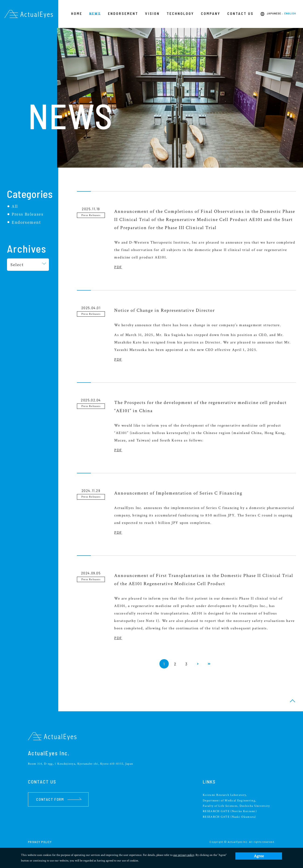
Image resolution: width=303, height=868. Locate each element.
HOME (77, 13)
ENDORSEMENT (123, 13)
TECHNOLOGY (180, 13)
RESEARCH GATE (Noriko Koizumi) (230, 811)
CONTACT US (240, 13)
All (15, 206)
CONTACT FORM (59, 799)
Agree (259, 856)
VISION (152, 13)
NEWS (95, 13)
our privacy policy (184, 855)
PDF (118, 267)
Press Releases (28, 214)
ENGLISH (290, 13)
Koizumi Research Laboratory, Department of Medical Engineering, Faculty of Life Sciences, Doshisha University (236, 800)
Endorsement (26, 222)
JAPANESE (274, 13)
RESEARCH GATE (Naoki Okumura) (229, 817)
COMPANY (211, 13)
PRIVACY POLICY (40, 842)
